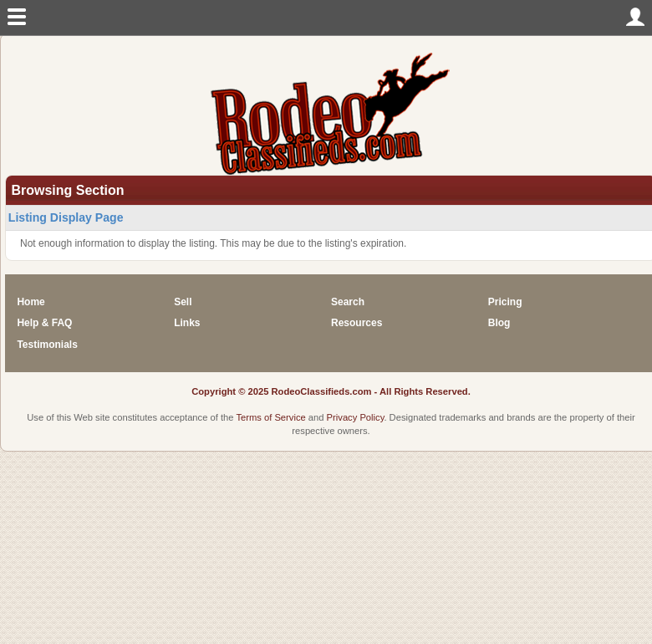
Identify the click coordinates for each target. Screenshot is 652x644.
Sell (183, 302)
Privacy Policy (356, 417)
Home (31, 302)
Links (187, 323)
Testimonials (47, 345)
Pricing (505, 302)
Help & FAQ (44, 323)
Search (348, 302)
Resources (357, 323)
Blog (499, 323)
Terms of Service (270, 417)
